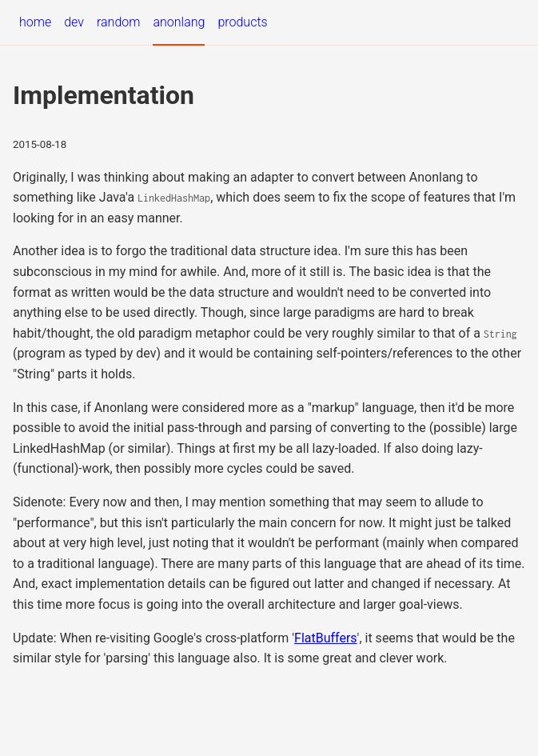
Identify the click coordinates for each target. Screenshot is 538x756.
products (242, 22)
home (35, 22)
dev (74, 22)
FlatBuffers (326, 638)
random (118, 22)
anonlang (179, 22)
